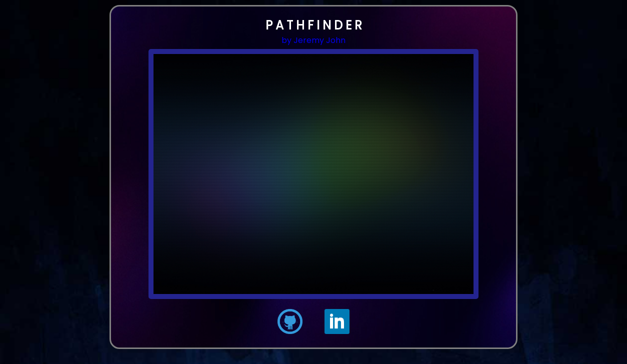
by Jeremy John (313, 40)
